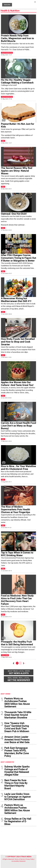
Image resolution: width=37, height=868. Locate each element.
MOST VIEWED (5, 694)
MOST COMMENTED (7, 762)
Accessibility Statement (19, 861)
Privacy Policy (30, 859)
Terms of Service (20, 859)
